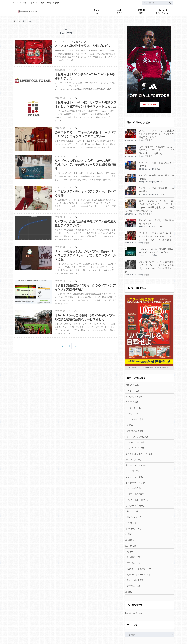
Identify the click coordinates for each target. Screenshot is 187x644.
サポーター (134, 396)
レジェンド (135, 434)
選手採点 (133, 563)
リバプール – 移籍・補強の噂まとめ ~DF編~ (155, 187)
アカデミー (135, 428)
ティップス (132, 444)
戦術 (131, 531)
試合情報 (133, 542)
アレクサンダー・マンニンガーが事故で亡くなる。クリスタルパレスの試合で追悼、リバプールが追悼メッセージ (156, 258)
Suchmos (132, 493)
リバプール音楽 (134, 488)
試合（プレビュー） (138, 547)
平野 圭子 (149, 140)
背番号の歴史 (134, 417)
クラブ (119, 11)
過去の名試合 (134, 558)
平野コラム (132, 509)
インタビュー (133, 385)
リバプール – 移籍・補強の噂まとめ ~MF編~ (155, 175)
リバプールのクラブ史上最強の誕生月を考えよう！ (156, 217)
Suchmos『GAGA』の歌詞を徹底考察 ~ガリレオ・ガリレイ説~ (156, 245)
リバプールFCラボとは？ (24, 637)
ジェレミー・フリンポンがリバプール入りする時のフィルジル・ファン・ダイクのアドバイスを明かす (156, 231)
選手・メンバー (136, 423)
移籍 (141, 11)
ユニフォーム (134, 407)
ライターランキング (163, 11)
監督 (131, 412)
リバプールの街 (134, 477)
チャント (132, 401)
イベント (131, 380)
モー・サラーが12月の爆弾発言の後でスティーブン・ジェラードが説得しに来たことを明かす (156, 149)
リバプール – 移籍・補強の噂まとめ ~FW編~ (155, 163)
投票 (129, 515)
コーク (162, 167)
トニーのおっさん (135, 450)
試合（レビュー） (137, 552)
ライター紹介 (133, 471)
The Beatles (134, 498)
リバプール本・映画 (136, 482)
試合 (97, 11)
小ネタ (130, 504)
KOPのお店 (132, 374)
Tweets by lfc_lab (133, 590)
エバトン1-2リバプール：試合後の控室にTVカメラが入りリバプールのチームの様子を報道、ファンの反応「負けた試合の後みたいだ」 (149, 202)
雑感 (129, 569)
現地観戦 (133, 536)
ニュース (132, 455)
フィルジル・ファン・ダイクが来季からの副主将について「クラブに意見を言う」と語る (156, 134)
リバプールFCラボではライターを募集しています (60, 637)
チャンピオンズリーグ (138, 439)
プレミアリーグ (134, 461)
